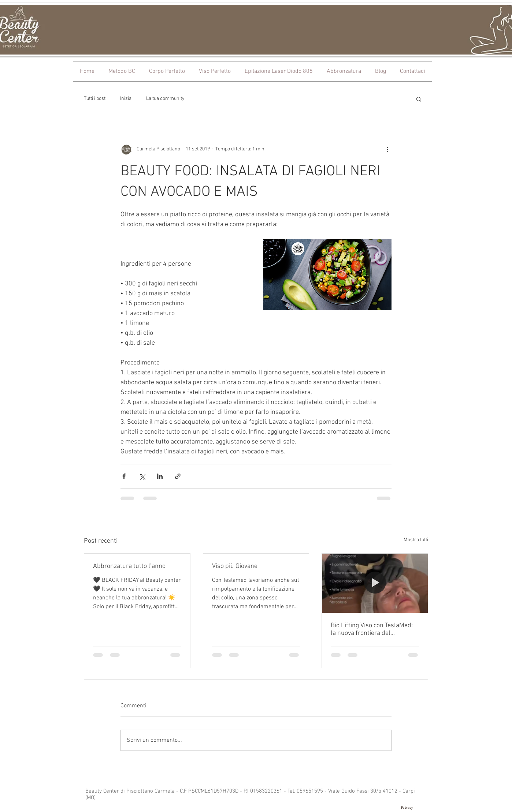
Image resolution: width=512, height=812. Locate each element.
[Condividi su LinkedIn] (160, 476)
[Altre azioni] (387, 149)
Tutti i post (95, 99)
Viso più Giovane (235, 566)
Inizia (126, 99)
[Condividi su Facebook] (124, 476)
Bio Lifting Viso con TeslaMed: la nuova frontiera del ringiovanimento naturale (372, 629)
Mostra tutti (416, 540)
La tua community (165, 99)
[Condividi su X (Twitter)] (142, 476)
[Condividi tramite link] (178, 476)
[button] (419, 99)
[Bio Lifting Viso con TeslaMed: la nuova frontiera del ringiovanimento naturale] (375, 583)
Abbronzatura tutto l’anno (129, 566)
